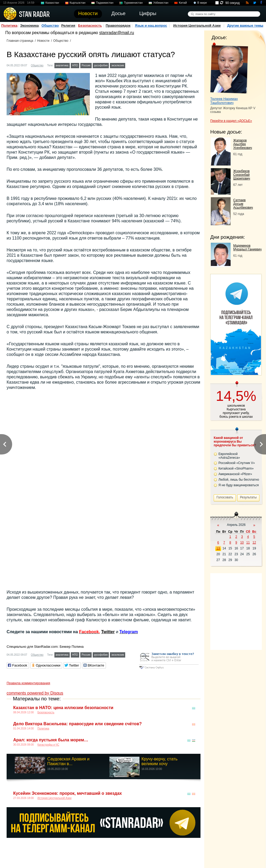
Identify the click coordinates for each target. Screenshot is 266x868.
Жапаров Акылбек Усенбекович (243, 144)
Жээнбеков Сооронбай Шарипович (242, 175)
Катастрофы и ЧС (48, 745)
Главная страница (20, 41)
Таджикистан (105, 3)
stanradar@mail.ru (117, 33)
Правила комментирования (28, 683)
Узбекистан (161, 3)
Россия (86, 65)
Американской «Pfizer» (235, 474)
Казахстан (52, 3)
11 (248, 543)
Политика (9, 26)
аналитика (62, 65)
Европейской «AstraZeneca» (229, 456)
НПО (75, 65)
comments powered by (35, 693)
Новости (43, 41)
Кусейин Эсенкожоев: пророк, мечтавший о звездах (67, 793)
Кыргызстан (78, 3)
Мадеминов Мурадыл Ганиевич (247, 247)
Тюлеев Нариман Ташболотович (224, 101)
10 (242, 543)
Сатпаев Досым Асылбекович (243, 204)
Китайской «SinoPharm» (236, 469)
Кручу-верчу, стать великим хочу (160, 761)
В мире (202, 3)
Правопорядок (118, 26)
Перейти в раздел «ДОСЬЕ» (231, 121)
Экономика (29, 26)
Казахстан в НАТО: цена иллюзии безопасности (63, 708)
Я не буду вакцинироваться (239, 485)
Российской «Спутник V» (237, 463)
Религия (68, 26)
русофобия (101, 65)
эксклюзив (118, 65)
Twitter (108, 632)
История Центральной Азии (197, 26)
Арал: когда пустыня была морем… (51, 740)
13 (218, 548)
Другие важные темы (245, 26)
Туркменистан (133, 3)
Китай (183, 3)
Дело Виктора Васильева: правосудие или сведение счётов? (78, 724)
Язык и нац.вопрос (151, 26)
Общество (50, 26)
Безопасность (90, 26)
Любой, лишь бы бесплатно (239, 480)
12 (254, 543)
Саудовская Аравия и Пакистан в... (68, 761)
